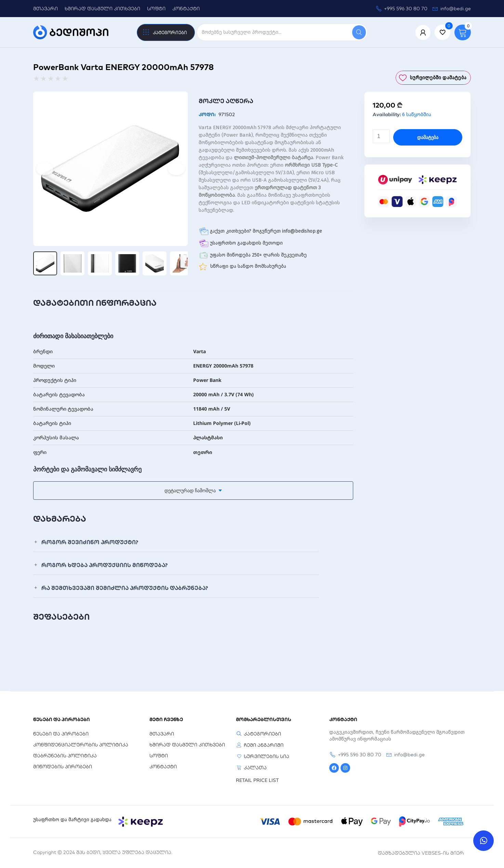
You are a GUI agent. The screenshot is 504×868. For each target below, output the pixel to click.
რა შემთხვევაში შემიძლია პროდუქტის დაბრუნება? (125, 588)
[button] (176, 542)
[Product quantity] (381, 136)
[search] (274, 32)
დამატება (428, 137)
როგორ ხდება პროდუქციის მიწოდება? (104, 565)
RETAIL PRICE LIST (257, 780)
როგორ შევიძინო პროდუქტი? (90, 542)
